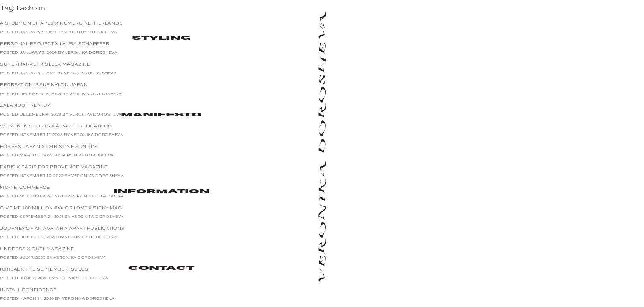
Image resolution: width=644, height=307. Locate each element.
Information (161, 192)
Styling (161, 38)
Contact (161, 269)
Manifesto (161, 115)
